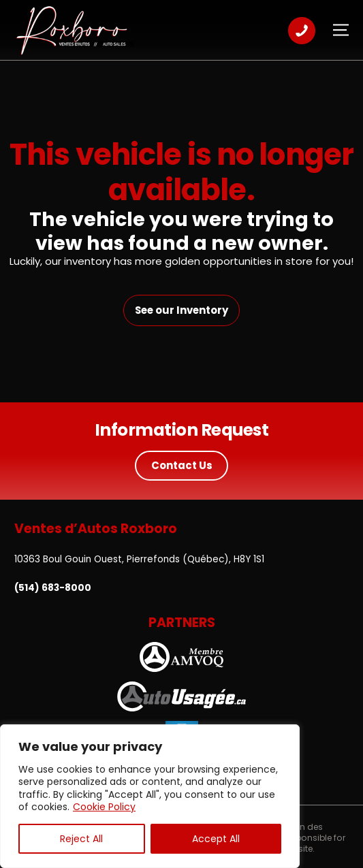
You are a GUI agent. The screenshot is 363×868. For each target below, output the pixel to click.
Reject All (81, 839)
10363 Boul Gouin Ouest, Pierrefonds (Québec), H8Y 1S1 (139, 559)
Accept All (216, 839)
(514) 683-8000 (53, 588)
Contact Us (182, 465)
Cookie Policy (104, 807)
